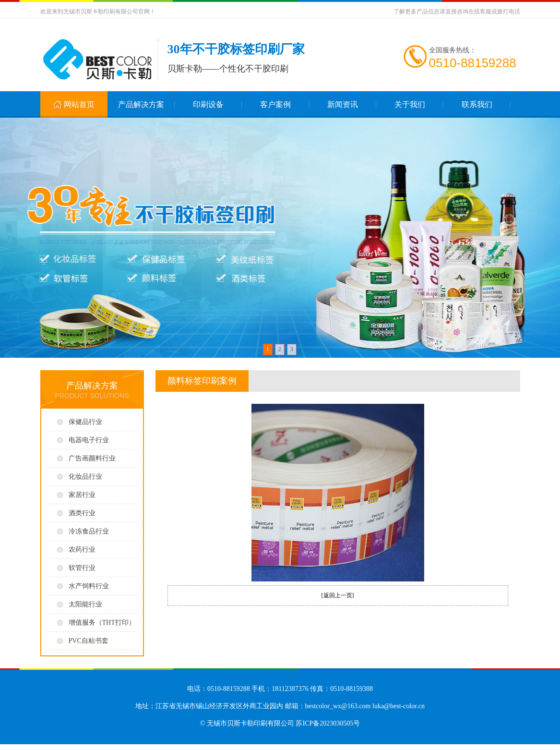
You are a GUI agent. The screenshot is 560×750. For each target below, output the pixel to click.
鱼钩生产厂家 (17, 747)
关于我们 (410, 104)
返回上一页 (338, 595)
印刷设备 (208, 104)
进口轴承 (30, 747)
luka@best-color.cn (399, 706)
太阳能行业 (85, 604)
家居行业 (82, 495)
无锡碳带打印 (182, 747)
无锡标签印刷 (53, 747)
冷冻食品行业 (89, 531)
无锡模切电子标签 (135, 747)
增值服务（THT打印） (102, 623)
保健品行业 (85, 422)
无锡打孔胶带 (153, 747)
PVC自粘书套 (89, 641)
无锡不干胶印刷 (69, 747)
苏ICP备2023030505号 (328, 723)
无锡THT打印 (167, 747)
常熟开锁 (5, 747)
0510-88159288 (473, 63)
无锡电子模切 (118, 747)
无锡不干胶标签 (87, 747)
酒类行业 (82, 513)
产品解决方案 (141, 104)
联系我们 (477, 104)
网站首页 (74, 105)
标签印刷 (40, 747)
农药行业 (82, 550)
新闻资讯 (343, 104)
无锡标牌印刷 (103, 747)
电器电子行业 (89, 440)
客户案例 (275, 104)
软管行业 (82, 568)
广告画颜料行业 (92, 458)
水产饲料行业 (89, 586)
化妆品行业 (85, 477)
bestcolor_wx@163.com (338, 706)
